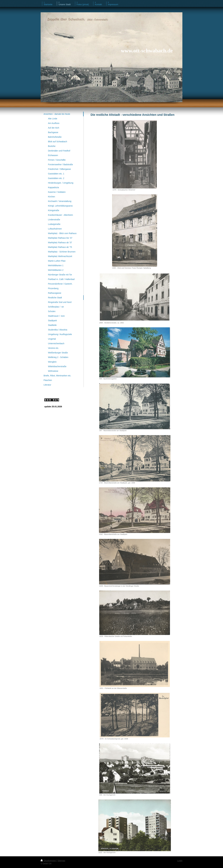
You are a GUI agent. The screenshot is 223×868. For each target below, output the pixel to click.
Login (180, 861)
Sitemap (61, 861)
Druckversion (49, 861)
